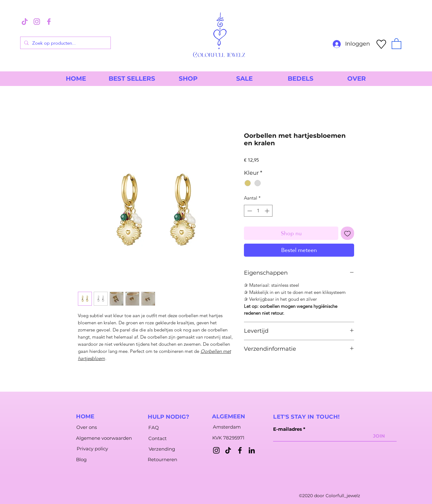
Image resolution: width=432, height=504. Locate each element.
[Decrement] (249, 211)
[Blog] (81, 459)
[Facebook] (240, 450)
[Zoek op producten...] (65, 43)
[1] (37, 22)
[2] (49, 22)
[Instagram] (216, 450)
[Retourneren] (162, 459)
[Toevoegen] (347, 233)
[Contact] (157, 438)
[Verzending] (162, 449)
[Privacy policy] (92, 448)
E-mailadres (288, 429)
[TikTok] (228, 450)
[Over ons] (86, 427)
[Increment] (268, 211)
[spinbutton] (258, 211)
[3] (25, 22)
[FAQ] (154, 427)
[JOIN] (379, 436)
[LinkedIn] (252, 450)
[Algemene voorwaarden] (104, 438)
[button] (396, 43)
